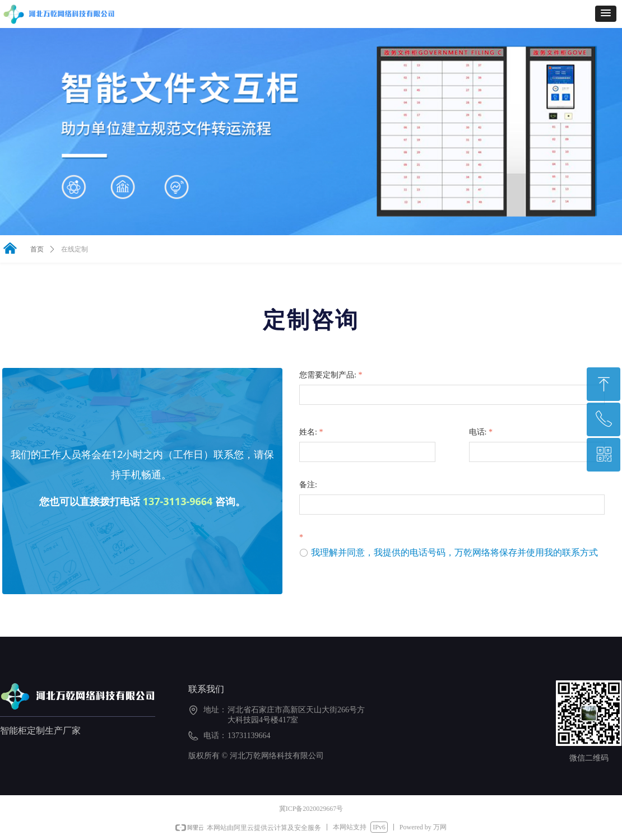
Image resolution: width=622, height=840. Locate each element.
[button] (606, 14)
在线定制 (75, 249)
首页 (37, 249)
